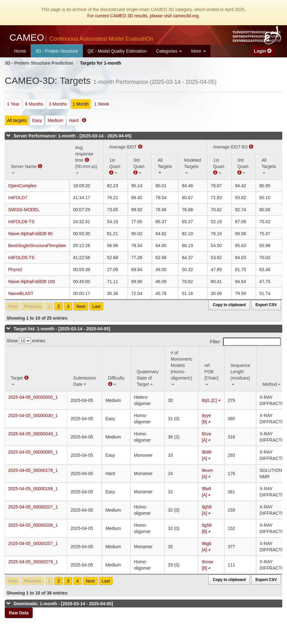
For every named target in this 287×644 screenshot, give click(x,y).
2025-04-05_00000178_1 (33, 470)
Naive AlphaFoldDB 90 (30, 234)
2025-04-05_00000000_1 (33, 397)
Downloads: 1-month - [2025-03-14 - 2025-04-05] (63, 604)
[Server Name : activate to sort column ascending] (37, 160)
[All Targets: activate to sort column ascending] (165, 166)
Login (263, 51)
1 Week (102, 104)
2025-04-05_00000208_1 (33, 525)
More (198, 51)
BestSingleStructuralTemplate (37, 246)
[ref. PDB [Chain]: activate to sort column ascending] (211, 369)
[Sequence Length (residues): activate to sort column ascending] (241, 369)
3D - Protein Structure (57, 51)
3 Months (58, 104)
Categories (169, 51)
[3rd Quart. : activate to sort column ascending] (139, 166)
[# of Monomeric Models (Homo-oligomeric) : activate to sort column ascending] (182, 369)
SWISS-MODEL (24, 210)
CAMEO (81, 37)
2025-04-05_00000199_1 (33, 489)
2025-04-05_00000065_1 (33, 452)
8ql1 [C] (209, 400)
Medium (55, 120)
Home (20, 51)
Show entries (26, 341)
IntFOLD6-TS (21, 222)
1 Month (81, 104)
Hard (74, 120)
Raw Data (19, 613)
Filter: (245, 342)
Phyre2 (15, 270)
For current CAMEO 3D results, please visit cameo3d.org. (143, 16)
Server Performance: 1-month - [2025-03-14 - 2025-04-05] (72, 136)
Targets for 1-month (101, 63)
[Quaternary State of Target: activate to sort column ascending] (148, 369)
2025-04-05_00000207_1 (33, 507)
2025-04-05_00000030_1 (33, 415)
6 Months (34, 104)
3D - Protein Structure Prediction (39, 63)
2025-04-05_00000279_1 (33, 562)
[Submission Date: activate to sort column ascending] (84, 369)
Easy (37, 120)
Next (81, 306)
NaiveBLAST (21, 293)
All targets (17, 120)
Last (96, 306)
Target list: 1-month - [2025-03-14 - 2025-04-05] (62, 329)
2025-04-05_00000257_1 (33, 543)
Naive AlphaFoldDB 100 (32, 281)
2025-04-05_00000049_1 (33, 434)
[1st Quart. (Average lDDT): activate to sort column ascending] (115, 166)
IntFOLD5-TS (21, 258)
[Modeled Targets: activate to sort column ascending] (192, 166)
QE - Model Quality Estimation (117, 51)
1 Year (13, 104)
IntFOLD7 (18, 198)
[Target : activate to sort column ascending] (36, 369)
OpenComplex (22, 186)
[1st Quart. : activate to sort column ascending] (219, 166)
